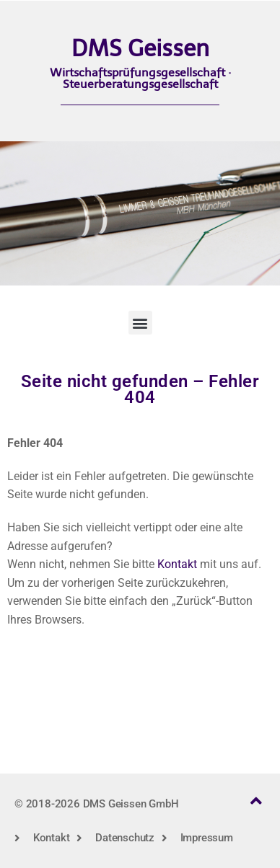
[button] (140, 323)
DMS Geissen (140, 48)
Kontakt (177, 564)
